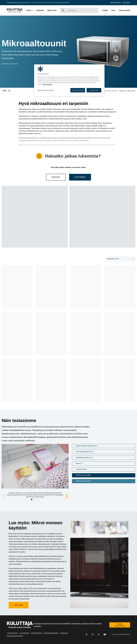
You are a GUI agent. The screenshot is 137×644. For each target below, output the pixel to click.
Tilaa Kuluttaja (120, 625)
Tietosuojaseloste (51, 633)
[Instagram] (93, 634)
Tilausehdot (24, 633)
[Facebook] (87, 634)
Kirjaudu (126, 3)
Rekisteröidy (116, 3)
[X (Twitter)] (99, 634)
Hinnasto (64, 633)
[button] (104, 446)
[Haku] (82, 10)
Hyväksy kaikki (94, 90)
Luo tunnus (80, 177)
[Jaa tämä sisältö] (9, 91)
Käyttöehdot (37, 633)
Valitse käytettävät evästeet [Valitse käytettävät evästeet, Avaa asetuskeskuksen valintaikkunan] (46, 90)
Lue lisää (19, 605)
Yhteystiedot (12, 633)
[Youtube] (105, 634)
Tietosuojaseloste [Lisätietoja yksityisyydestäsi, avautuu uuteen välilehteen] (47, 84)
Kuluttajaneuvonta (15, 636)
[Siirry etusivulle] (15, 10)
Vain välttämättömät (78, 90)
